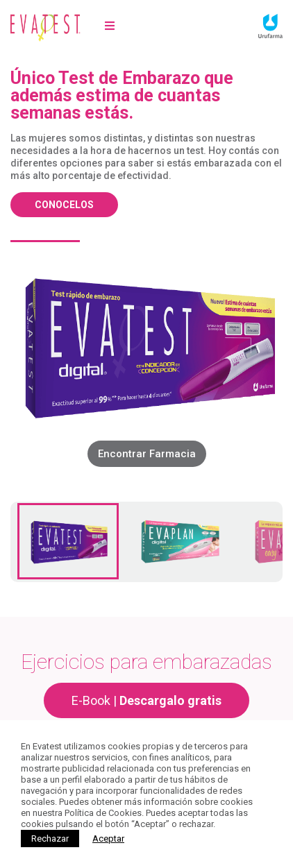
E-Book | (146, 700)
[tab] (68, 541)
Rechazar (50, 839)
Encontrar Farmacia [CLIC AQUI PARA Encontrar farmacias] (147, 454)
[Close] (108, 839)
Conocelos (64, 205)
